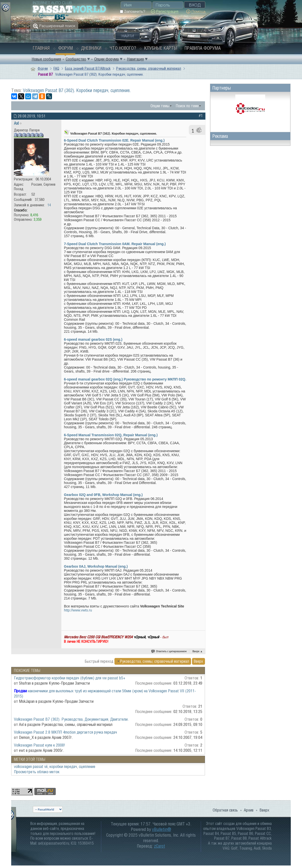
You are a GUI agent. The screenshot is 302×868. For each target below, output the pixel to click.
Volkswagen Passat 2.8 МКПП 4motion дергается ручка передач (65, 732)
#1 (201, 115)
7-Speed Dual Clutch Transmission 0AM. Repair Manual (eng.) (115, 244)
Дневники (91, 48)
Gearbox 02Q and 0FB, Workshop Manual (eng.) (103, 495)
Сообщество (76, 59)
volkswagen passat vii (31, 766)
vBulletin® (162, 829)
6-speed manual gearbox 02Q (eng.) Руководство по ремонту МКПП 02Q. (125, 379)
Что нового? (123, 48)
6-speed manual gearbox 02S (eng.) (93, 339)
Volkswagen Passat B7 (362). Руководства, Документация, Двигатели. (71, 719)
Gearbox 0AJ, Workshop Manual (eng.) (96, 566)
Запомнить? (132, 11)
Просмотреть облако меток (37, 772)
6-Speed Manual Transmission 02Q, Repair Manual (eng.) (111, 435)
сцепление (87, 766)
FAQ (56, 68)
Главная (41, 48)
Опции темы (160, 106)
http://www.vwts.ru (78, 610)
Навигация (135, 59)
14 (49, 205)
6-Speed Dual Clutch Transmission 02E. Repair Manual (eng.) (114, 140)
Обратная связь (225, 810)
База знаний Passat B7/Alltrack (88, 68)
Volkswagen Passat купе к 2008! (40, 745)
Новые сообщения (46, 59)
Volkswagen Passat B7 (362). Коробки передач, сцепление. (77, 90)
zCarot (159, 846)
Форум (66, 48)
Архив (249, 810)
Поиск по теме (187, 106)
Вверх (198, 651)
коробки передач (63, 766)
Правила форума (203, 48)
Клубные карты (161, 48)
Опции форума (106, 59)
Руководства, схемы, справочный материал (149, 68)
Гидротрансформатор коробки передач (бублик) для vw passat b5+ (70, 678)
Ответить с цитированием (169, 651)
